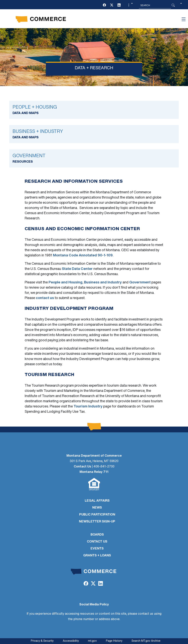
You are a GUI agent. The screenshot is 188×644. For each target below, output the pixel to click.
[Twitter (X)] (112, 5)
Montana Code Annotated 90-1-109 (83, 256)
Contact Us (82, 467)
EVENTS (97, 549)
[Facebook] (104, 5)
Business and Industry (103, 283)
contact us (45, 298)
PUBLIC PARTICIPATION (97, 515)
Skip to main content (17, 4)
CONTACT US (97, 542)
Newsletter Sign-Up (97, 522)
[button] (130, 5)
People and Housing (65, 283)
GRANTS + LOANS (97, 556)
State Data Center (77, 269)
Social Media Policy (94, 605)
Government (140, 283)
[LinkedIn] (119, 5)
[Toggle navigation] (184, 19)
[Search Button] (173, 5)
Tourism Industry (88, 407)
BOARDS (97, 535)
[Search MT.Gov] (155, 5)
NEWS (97, 508)
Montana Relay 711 (94, 472)
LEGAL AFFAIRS (97, 501)
